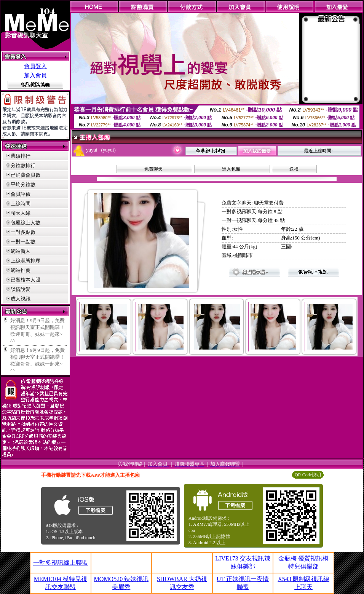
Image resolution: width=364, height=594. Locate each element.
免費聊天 (153, 169)
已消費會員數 (26, 175)
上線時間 (21, 204)
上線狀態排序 (26, 261)
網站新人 (21, 251)
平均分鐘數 (23, 184)
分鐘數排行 (23, 165)
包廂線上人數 (26, 223)
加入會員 (35, 75)
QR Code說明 (308, 475)
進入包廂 (231, 169)
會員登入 (35, 66)
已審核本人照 (26, 280)
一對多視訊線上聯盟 (61, 563)
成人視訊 (21, 299)
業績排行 (21, 156)
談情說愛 (21, 289)
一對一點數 (23, 242)
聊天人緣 (21, 213)
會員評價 (21, 194)
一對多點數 (23, 232)
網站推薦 (21, 270)
